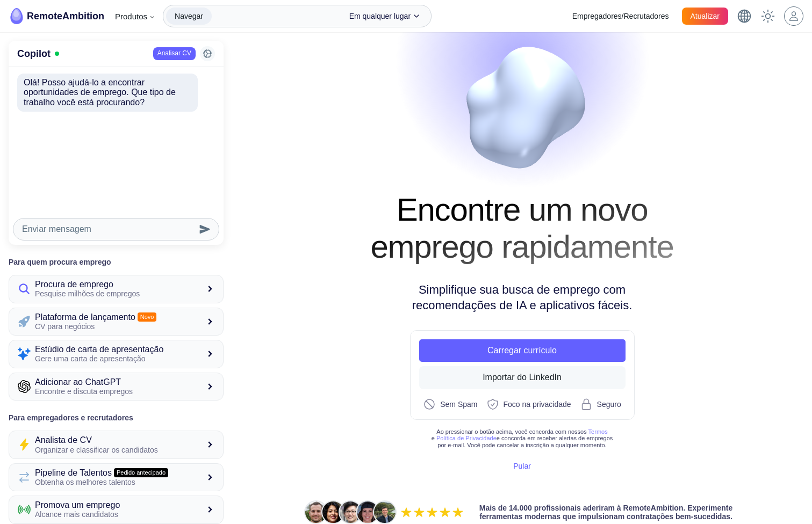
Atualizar (705, 16)
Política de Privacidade (466, 438)
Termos (598, 431)
